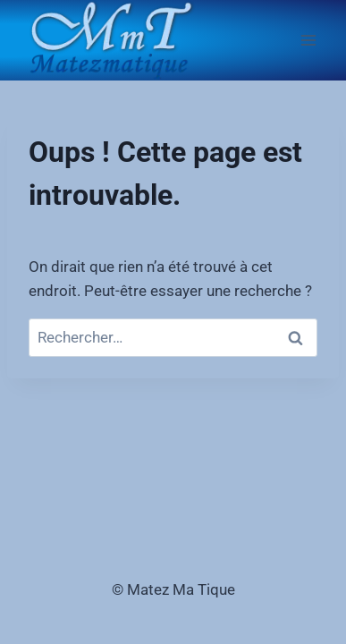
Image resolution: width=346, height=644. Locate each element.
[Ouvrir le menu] (308, 40)
